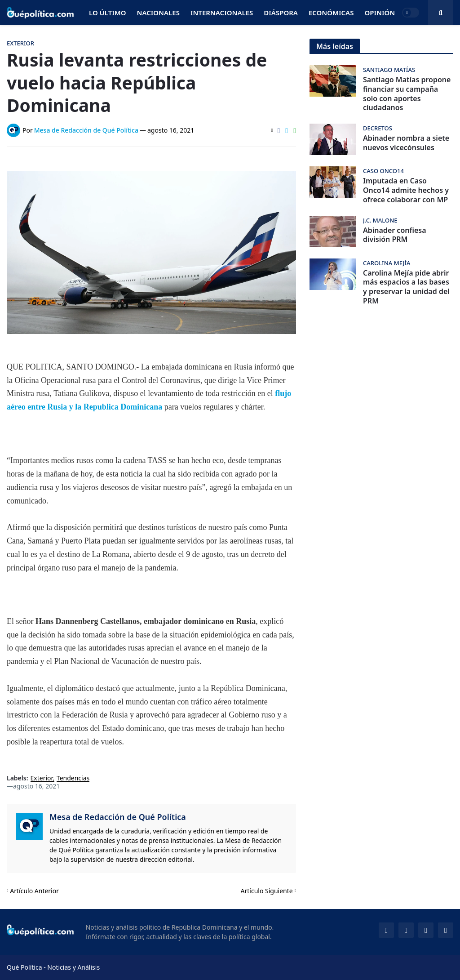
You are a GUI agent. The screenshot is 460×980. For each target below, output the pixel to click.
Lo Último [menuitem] (108, 13)
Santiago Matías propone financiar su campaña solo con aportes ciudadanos (407, 94)
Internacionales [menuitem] (222, 13)
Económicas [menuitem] (331, 13)
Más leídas (335, 46)
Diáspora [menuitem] (281, 13)
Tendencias (73, 778)
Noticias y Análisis (73, 967)
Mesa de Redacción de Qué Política (118, 817)
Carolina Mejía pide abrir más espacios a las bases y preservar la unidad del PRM (406, 287)
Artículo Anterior (34, 891)
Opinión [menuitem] (380, 13)
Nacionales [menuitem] (158, 13)
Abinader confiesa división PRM (395, 235)
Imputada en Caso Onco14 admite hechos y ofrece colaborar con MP (406, 190)
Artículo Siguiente (267, 891)
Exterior (42, 778)
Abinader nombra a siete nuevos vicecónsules (406, 143)
